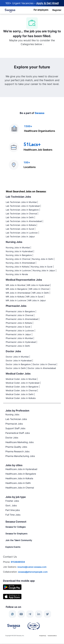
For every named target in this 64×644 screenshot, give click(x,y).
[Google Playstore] (12, 587)
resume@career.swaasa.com (32, 567)
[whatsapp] (12, 614)
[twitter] (47, 614)
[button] (57, 10)
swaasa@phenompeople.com (33, 572)
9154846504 (18, 562)
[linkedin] (39, 614)
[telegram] (30, 614)
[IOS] (12, 596)
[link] (8, 9)
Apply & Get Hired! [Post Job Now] (48, 3)
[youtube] (21, 614)
